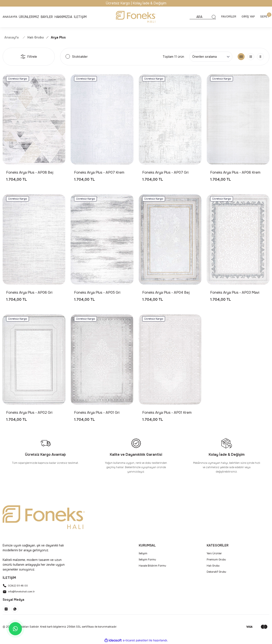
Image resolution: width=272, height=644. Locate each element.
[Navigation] (30, 17)
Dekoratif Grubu (216, 572)
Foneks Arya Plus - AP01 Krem (167, 413)
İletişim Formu (147, 560)
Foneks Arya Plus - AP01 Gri (97, 413)
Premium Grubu (216, 560)
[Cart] (265, 17)
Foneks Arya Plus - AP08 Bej (30, 172)
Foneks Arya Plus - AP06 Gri (29, 292)
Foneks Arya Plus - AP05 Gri (97, 292)
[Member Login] (247, 17)
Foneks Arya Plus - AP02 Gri (29, 413)
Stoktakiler (80, 57)
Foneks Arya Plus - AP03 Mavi (235, 292)
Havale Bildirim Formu (152, 566)
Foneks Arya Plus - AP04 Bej (166, 292)
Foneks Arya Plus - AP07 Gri (165, 172)
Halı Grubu (213, 566)
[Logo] (136, 17)
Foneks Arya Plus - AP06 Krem (235, 172)
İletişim (143, 553)
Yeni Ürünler (214, 553)
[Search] (200, 17)
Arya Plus (58, 37)
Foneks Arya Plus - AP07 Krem (99, 172)
